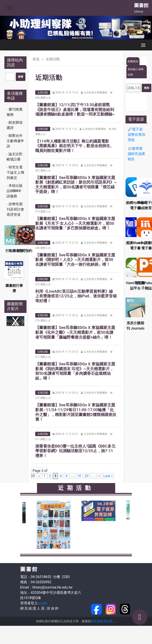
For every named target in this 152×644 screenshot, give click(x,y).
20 (87, 476)
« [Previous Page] (39, 476)
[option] (76, 28)
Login (43, 603)
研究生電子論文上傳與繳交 (15, 172)
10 (79, 476)
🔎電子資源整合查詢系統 (136, 135)
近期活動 (43, 93)
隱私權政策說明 (102, 621)
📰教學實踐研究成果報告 (136, 154)
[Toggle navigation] (10, 8)
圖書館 (141, 5)
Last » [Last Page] (108, 476)
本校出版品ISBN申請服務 (15, 191)
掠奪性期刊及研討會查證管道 (15, 209)
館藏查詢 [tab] (133, 61)
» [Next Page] (99, 476)
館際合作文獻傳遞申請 (15, 141)
